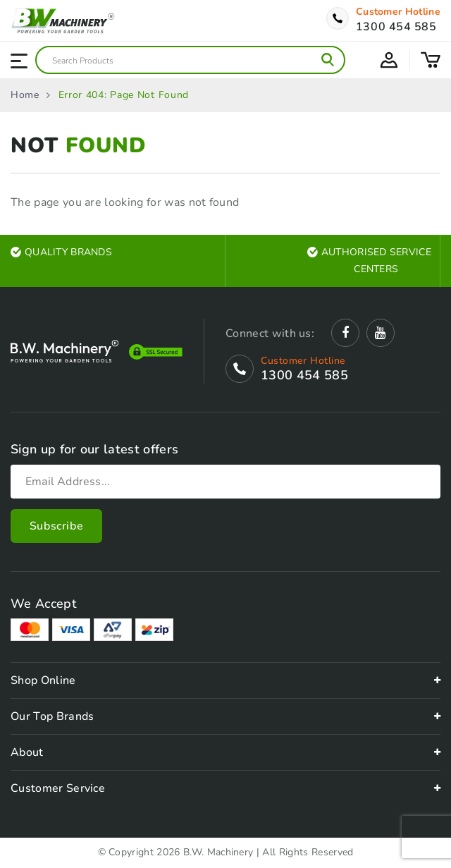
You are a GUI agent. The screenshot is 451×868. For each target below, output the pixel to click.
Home (25, 95)
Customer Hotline (398, 12)
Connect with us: (270, 334)
